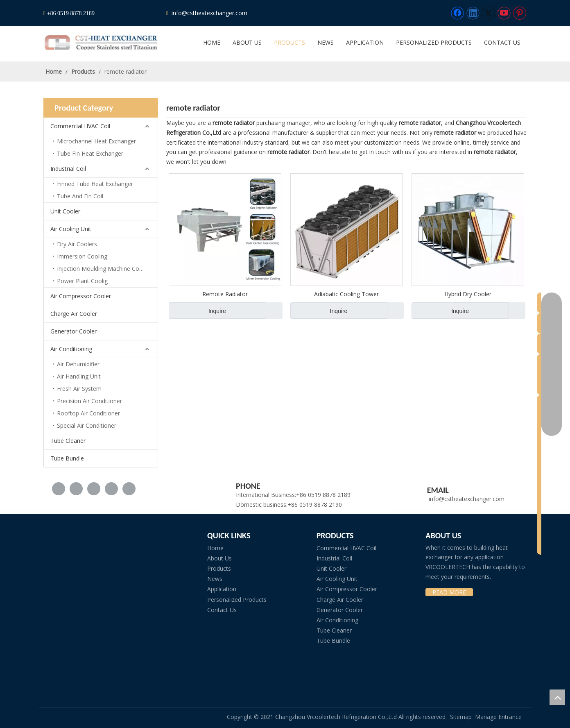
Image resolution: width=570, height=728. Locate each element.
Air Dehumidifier (78, 364)
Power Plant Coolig (82, 281)
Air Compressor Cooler (81, 296)
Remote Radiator (225, 294)
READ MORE (449, 592)
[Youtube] (504, 13)
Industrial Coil (68, 169)
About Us (219, 558)
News (215, 579)
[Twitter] (489, 13)
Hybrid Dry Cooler (468, 294)
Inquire (197, 311)
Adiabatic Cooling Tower (346, 294)
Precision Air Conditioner (89, 401)
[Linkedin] (473, 13)
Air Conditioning (71, 349)
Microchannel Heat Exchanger (96, 141)
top (557, 697)
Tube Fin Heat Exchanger (90, 153)
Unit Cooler (65, 211)
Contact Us (222, 610)
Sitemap (461, 717)
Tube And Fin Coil (80, 196)
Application (222, 589)
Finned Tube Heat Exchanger (95, 184)
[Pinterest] (520, 13)
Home (215, 548)
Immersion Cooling (82, 256)
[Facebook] (457, 13)
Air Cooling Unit (71, 229)
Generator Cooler (74, 331)
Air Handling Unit (79, 376)
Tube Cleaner (68, 441)
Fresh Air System (79, 389)
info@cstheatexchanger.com (209, 13)
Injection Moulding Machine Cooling (104, 269)
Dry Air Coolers (77, 244)
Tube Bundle (67, 458)
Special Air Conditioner (87, 425)
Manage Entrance (498, 717)
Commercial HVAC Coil (80, 126)
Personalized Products (237, 600)
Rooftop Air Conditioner (88, 413)
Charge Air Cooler (74, 314)
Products (219, 568)
